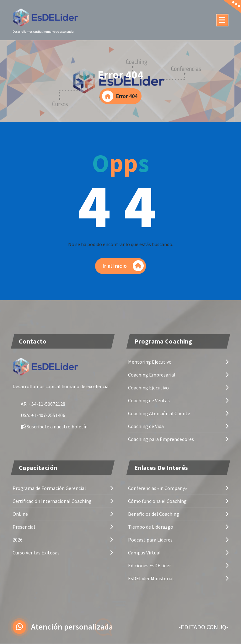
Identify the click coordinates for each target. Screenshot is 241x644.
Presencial (24, 526)
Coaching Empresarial (152, 374)
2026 (18, 539)
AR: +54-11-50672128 (43, 404)
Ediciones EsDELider (150, 565)
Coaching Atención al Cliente (159, 413)
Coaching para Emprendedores (161, 439)
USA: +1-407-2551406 (43, 415)
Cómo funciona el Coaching (157, 501)
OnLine (20, 514)
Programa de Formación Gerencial (49, 488)
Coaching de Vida (146, 426)
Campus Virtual (144, 552)
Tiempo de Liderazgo (151, 526)
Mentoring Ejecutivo (150, 361)
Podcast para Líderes (150, 539)
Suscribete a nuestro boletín (54, 426)
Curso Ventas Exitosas (36, 552)
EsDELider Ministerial (151, 578)
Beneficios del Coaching (154, 514)
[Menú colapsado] (222, 20)
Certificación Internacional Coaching (52, 501)
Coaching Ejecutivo (148, 387)
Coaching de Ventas (149, 400)
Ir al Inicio (123, 266)
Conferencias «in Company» (158, 488)
